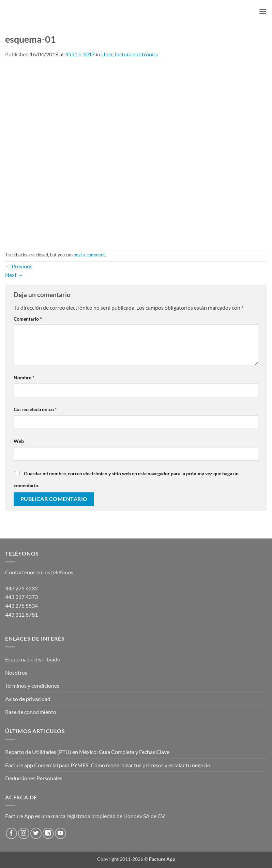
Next (14, 275)
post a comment (89, 255)
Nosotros (16, 673)
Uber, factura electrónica (130, 54)
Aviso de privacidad (28, 699)
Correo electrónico (35, 409)
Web (19, 441)
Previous (19, 266)
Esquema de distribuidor (34, 659)
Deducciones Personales (34, 778)
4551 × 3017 (80, 54)
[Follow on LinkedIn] (48, 833)
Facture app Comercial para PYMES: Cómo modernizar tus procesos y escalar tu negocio (108, 765)
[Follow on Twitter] (36, 833)
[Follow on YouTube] (61, 833)
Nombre (24, 377)
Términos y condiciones (32, 685)
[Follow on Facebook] (11, 833)
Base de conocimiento (31, 712)
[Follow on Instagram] (24, 833)
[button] (263, 11)
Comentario (28, 319)
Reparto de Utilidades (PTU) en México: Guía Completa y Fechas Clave (87, 752)
